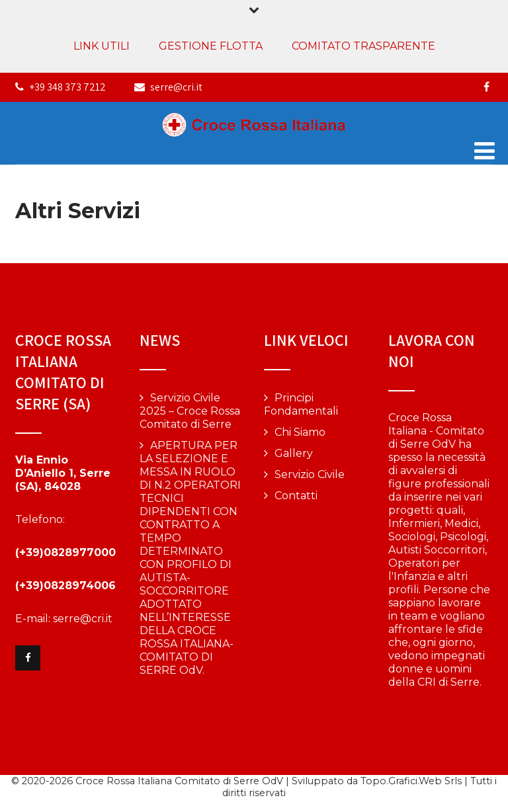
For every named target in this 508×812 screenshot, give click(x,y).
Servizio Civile (310, 474)
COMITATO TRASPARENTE (363, 46)
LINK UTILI (102, 46)
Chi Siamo (300, 432)
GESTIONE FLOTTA (211, 46)
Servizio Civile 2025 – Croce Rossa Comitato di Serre (190, 411)
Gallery (294, 453)
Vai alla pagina (425, 715)
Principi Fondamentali (301, 404)
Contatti (296, 496)
